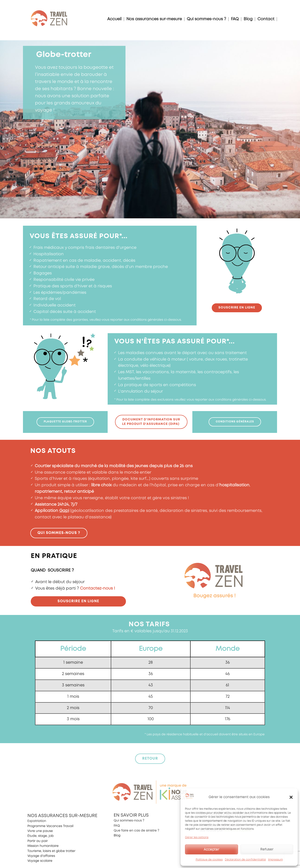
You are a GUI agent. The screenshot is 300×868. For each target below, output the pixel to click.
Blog (248, 19)
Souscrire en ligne (78, 601)
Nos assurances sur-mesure (154, 19)
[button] (291, 797)
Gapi (64, 511)
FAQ (235, 19)
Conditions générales (235, 422)
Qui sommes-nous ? (206, 19)
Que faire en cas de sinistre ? (136, 831)
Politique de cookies (209, 860)
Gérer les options (197, 837)
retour (150, 759)
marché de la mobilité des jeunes (114, 466)
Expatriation (37, 821)
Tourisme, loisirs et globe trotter (51, 851)
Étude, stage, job (41, 836)
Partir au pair (38, 841)
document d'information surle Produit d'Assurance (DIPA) (151, 422)
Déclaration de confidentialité (245, 860)
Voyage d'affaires (41, 856)
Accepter (212, 850)
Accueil (114, 19)
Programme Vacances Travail (50, 826)
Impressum (275, 860)
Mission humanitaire (43, 846)
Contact (266, 19)
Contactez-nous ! (98, 588)
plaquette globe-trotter (65, 422)
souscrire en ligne (237, 308)
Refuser (267, 850)
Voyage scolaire (40, 861)
